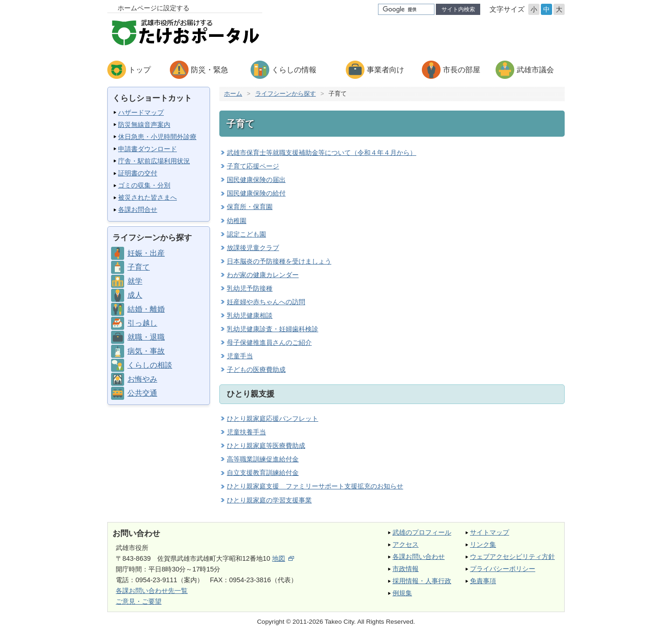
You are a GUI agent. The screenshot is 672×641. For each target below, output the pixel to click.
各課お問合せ (138, 209)
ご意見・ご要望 (139, 601)
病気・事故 (146, 351)
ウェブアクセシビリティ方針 (512, 557)
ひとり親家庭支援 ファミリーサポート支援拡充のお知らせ (315, 486)
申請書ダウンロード (147, 149)
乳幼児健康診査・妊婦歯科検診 (273, 329)
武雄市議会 (535, 70)
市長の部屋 (462, 70)
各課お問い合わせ (419, 557)
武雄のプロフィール (422, 532)
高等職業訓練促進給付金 (263, 459)
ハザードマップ (141, 112)
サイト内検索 (458, 9)
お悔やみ (142, 379)
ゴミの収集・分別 (144, 185)
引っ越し (142, 323)
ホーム (233, 94)
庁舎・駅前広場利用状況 (154, 161)
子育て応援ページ (253, 166)
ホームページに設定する (154, 8)
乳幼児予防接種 (250, 288)
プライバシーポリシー (503, 569)
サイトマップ (490, 532)
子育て (139, 267)
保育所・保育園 (250, 207)
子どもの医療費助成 (256, 369)
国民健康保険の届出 (256, 180)
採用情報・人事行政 (422, 581)
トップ (140, 70)
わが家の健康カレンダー (263, 275)
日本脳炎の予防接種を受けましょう (279, 261)
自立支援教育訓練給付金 (263, 473)
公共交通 (142, 393)
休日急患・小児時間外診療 (157, 137)
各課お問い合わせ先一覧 (152, 591)
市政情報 (406, 569)
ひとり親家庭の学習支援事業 (269, 500)
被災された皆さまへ (147, 197)
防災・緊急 (210, 70)
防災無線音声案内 (144, 125)
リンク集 (483, 544)
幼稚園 (237, 221)
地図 (283, 558)
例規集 (402, 593)
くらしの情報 (294, 70)
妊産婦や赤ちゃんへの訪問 (266, 302)
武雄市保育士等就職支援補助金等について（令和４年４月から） (322, 153)
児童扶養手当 (246, 432)
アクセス (406, 544)
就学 (135, 281)
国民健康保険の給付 (256, 193)
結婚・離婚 (146, 309)
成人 (135, 295)
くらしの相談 (150, 365)
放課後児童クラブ (253, 248)
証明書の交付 (138, 173)
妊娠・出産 (146, 253)
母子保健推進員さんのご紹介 (269, 342)
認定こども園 (246, 234)
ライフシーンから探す (286, 94)
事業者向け (385, 70)
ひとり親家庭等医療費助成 (266, 446)
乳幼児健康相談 (250, 315)
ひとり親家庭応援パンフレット (273, 418)
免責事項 (483, 581)
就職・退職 (146, 337)
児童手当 (240, 356)
